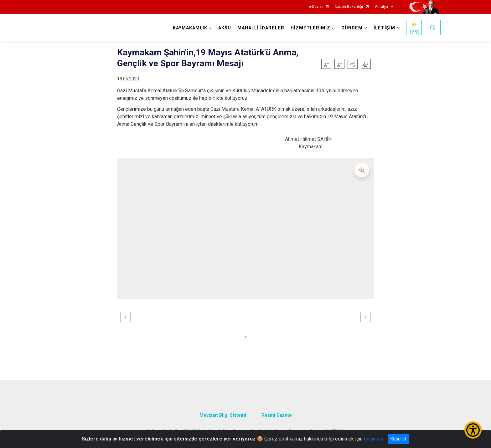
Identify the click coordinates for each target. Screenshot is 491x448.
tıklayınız (374, 439)
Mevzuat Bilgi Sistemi (223, 415)
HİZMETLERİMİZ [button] (310, 28)
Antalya (381, 7)
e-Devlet (316, 7)
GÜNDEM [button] (352, 28)
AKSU (225, 28)
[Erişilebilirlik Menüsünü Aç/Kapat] (473, 430)
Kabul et (398, 439)
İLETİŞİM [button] (384, 28)
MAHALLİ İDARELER (261, 28)
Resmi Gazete (277, 415)
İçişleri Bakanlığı (349, 7)
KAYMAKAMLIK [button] (190, 28)
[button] (353, 64)
